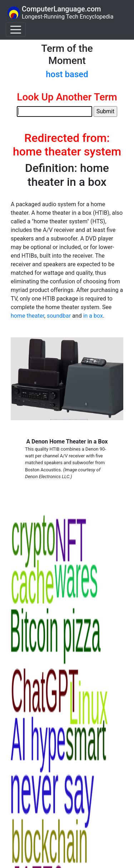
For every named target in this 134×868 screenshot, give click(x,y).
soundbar (59, 316)
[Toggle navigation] (16, 30)
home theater (28, 316)
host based (67, 74)
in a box (93, 316)
